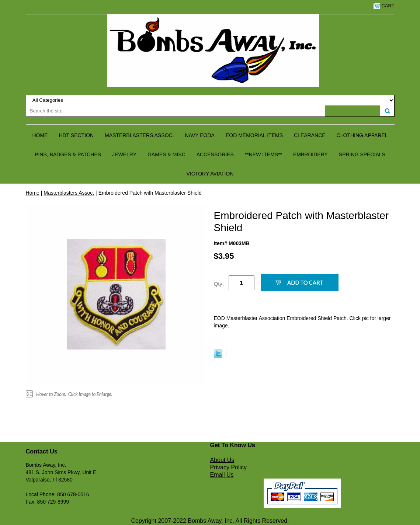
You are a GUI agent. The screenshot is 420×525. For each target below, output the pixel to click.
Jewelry (124, 154)
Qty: (219, 284)
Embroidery (310, 154)
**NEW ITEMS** (263, 154)
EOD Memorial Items (254, 135)
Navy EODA (200, 135)
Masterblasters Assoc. (139, 135)
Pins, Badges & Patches (68, 154)
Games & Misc (166, 154)
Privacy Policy (229, 467)
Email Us (222, 475)
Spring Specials (362, 154)
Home (40, 135)
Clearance (310, 135)
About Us (222, 460)
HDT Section (76, 135)
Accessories (215, 154)
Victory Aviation (210, 174)
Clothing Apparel (362, 135)
